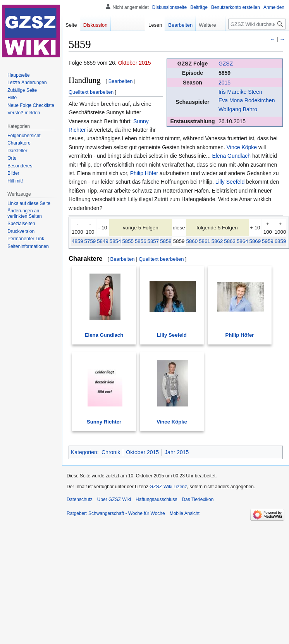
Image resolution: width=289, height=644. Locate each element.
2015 (224, 83)
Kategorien (84, 452)
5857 (153, 241)
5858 (166, 241)
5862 (217, 241)
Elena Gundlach (231, 156)
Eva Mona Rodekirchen (247, 100)
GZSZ (226, 64)
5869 (255, 241)
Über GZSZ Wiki (114, 499)
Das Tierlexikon (198, 499)
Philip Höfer (144, 173)
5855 (128, 241)
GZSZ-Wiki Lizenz (168, 487)
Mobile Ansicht (185, 513)
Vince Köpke (242, 147)
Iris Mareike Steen (240, 92)
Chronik (111, 452)
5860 (192, 241)
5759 (90, 241)
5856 (141, 241)
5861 (205, 241)
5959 (268, 241)
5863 (230, 241)
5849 (103, 241)
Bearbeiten (121, 81)
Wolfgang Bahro (238, 109)
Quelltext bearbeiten (91, 92)
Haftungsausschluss (156, 499)
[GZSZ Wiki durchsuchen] (257, 24)
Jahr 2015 (177, 452)
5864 (243, 241)
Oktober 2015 (135, 63)
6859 (280, 241)
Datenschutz (80, 499)
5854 (115, 241)
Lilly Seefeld (230, 182)
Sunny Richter (104, 422)
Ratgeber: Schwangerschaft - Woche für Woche (116, 513)
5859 (224, 73)
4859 (77, 241)
